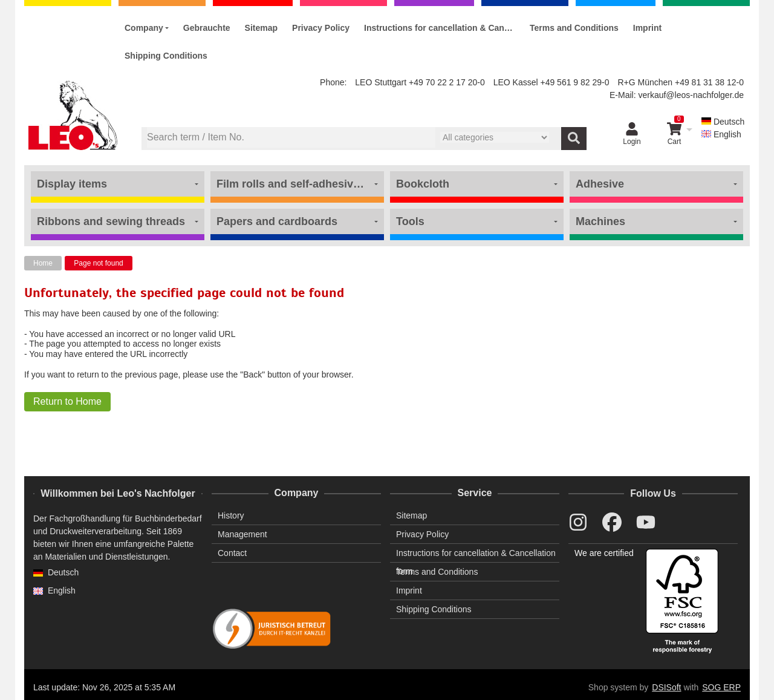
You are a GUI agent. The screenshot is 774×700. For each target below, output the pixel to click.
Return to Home (67, 401)
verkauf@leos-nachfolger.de (691, 95)
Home (43, 263)
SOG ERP (721, 687)
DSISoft (666, 687)
